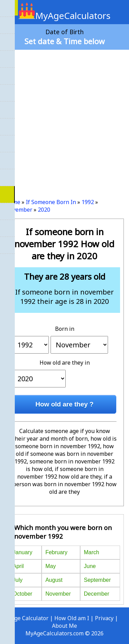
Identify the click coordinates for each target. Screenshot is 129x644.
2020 (44, 210)
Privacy (104, 618)
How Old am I (72, 618)
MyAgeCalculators (64, 16)
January (23, 552)
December (97, 594)
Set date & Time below (64, 41)
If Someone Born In (51, 202)
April (18, 566)
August (54, 580)
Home (13, 202)
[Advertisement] (64, 121)
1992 (88, 202)
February (56, 552)
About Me (64, 626)
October (23, 594)
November (19, 210)
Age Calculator (30, 618)
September (97, 580)
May (51, 566)
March (92, 552)
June (90, 566)
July (18, 580)
